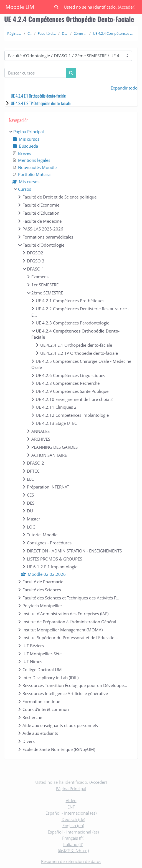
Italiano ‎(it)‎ (73, 844)
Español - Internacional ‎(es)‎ (71, 813)
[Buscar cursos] (35, 73)
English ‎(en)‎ (73, 825)
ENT (71, 807)
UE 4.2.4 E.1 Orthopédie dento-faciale (38, 96)
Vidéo (71, 800)
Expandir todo (124, 88)
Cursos (30, 33)
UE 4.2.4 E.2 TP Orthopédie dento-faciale (41, 103)
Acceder (127, 7)
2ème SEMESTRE (80, 33)
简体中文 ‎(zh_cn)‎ (73, 850)
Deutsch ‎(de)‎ (73, 819)
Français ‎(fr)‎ (73, 838)
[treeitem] (71, 440)
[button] (56, 7)
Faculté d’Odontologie (47, 33)
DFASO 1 (65, 33)
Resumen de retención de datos (71, 861)
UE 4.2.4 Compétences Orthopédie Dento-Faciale (114, 33)
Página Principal (14, 33)
